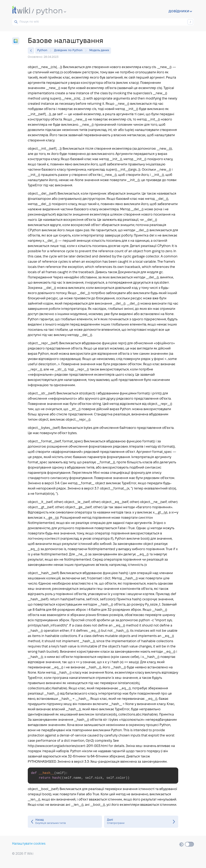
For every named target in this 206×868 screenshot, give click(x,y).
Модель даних (99, 50)
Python (43, 51)
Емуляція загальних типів (65, 822)
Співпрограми (141, 822)
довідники (180, 11)
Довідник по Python (69, 51)
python (51, 11)
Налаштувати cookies (29, 844)
